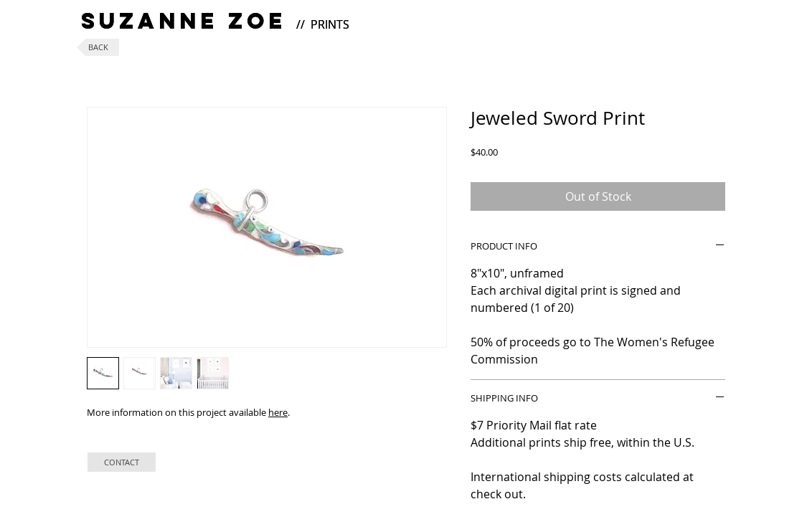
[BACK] (98, 47)
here (278, 412)
